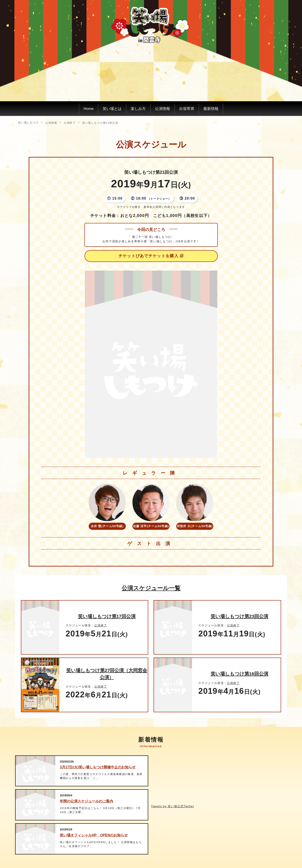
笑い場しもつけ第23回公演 (239, 616)
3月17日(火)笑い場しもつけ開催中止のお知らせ (98, 767)
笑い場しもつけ (28, 122)
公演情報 (51, 123)
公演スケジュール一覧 (151, 588)
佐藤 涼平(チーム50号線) (151, 526)
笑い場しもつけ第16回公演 (239, 674)
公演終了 (70, 123)
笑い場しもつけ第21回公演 (100, 123)
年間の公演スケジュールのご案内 (86, 801)
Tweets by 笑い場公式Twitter (173, 806)
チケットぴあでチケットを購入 (148, 256)
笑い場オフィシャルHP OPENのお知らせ (94, 835)
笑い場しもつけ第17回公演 (107, 616)
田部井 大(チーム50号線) (195, 526)
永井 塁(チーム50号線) (107, 526)
